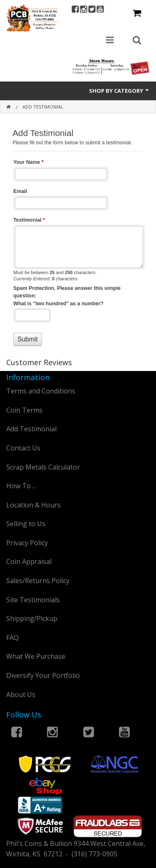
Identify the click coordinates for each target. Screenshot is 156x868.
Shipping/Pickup (32, 618)
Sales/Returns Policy (38, 581)
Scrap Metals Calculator (43, 467)
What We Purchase (36, 656)
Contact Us (23, 448)
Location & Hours (33, 505)
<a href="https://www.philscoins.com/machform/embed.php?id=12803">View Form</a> (78, 237)
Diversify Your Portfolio (43, 675)
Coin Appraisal (29, 561)
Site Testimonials (33, 600)
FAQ (12, 638)
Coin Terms (24, 410)
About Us (21, 695)
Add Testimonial (31, 429)
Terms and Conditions (41, 391)
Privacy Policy (27, 543)
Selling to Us (26, 524)
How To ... (21, 486)
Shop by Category (119, 91)
